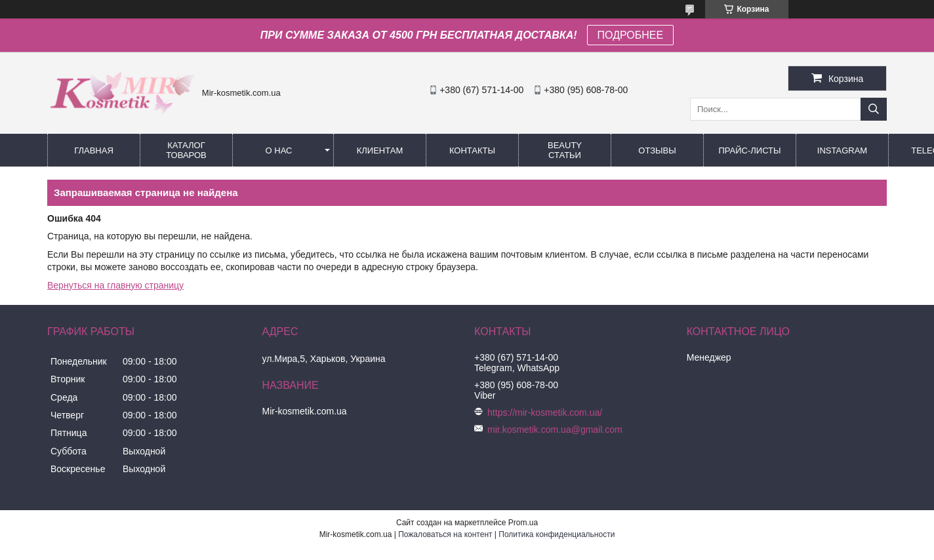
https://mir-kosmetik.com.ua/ (545, 412)
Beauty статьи (565, 150)
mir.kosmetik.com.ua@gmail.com (555, 430)
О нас (279, 150)
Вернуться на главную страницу (115, 285)
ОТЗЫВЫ (657, 150)
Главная (94, 150)
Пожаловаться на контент (445, 534)
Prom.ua (523, 523)
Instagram (842, 150)
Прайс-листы (749, 150)
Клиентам (380, 150)
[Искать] (874, 109)
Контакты (472, 150)
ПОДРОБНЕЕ (631, 35)
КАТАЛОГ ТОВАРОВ (186, 150)
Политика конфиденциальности (557, 534)
